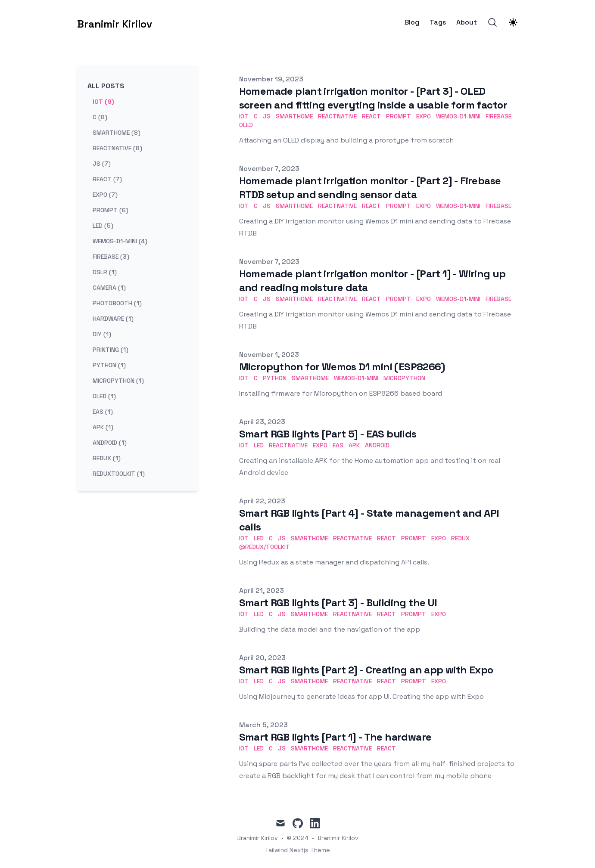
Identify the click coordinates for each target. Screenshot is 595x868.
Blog (412, 22)
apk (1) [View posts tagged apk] (103, 427)
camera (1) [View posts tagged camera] (109, 288)
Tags (438, 22)
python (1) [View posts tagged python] (109, 365)
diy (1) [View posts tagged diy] (102, 334)
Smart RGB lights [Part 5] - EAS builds (328, 434)
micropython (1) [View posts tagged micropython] (118, 381)
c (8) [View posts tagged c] (100, 117)
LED (259, 445)
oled (246, 125)
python (275, 378)
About (467, 22)
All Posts (106, 86)
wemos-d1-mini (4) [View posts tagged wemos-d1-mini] (120, 241)
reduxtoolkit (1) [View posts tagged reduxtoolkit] (119, 474)
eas (338, 445)
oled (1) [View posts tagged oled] (104, 396)
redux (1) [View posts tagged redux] (107, 458)
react (371, 116)
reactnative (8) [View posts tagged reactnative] (117, 148)
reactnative (337, 116)
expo (424, 116)
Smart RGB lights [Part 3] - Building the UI (338, 603)
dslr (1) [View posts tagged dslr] (105, 272)
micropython (404, 378)
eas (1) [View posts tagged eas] (103, 412)
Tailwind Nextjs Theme (297, 850)
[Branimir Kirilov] (115, 22)
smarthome (294, 116)
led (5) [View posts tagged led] (103, 226)
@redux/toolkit (265, 547)
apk (354, 445)
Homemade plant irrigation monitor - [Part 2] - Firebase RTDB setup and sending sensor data (370, 188)
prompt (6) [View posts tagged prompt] (111, 210)
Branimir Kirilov (338, 838)
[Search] (492, 22)
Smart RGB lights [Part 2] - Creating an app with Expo (366, 670)
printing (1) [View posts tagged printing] (111, 350)
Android (377, 445)
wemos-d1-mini (458, 116)
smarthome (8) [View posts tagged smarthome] (117, 133)
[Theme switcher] (513, 22)
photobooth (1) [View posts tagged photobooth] (117, 303)
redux (460, 538)
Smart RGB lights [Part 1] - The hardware (335, 737)
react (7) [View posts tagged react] (107, 179)
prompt (399, 116)
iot (244, 116)
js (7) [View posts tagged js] (102, 164)
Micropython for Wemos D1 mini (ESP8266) (342, 367)
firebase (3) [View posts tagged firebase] (111, 257)
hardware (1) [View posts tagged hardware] (113, 319)
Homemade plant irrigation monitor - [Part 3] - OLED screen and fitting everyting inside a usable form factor (373, 98)
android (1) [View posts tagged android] (110, 443)
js (267, 116)
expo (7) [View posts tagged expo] (105, 195)
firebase (498, 116)
